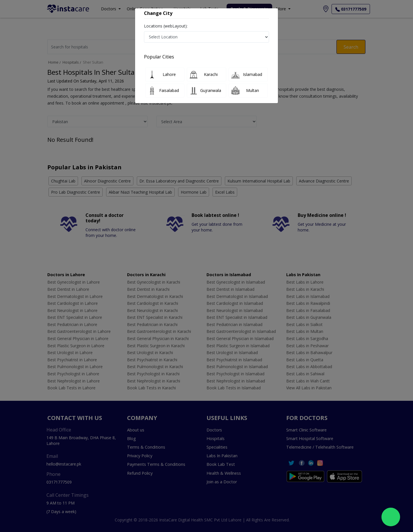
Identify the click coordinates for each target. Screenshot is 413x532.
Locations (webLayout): (166, 26)
